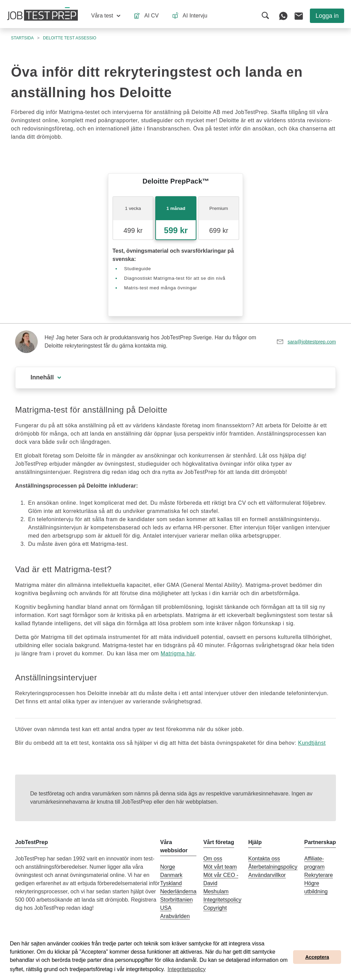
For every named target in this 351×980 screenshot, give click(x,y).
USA (166, 908)
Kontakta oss (264, 859)
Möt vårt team (220, 867)
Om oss (213, 859)
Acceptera (317, 957)
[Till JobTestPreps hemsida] (43, 14)
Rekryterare (319, 875)
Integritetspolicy (222, 900)
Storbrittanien (176, 900)
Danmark (171, 875)
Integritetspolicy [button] (187, 969)
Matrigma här (178, 654)
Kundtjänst (312, 743)
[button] (106, 16)
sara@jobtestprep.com (312, 342)
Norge (168, 867)
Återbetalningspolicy (273, 867)
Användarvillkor (267, 875)
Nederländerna (178, 891)
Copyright (215, 908)
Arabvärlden (175, 916)
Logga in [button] (327, 16)
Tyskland (171, 883)
